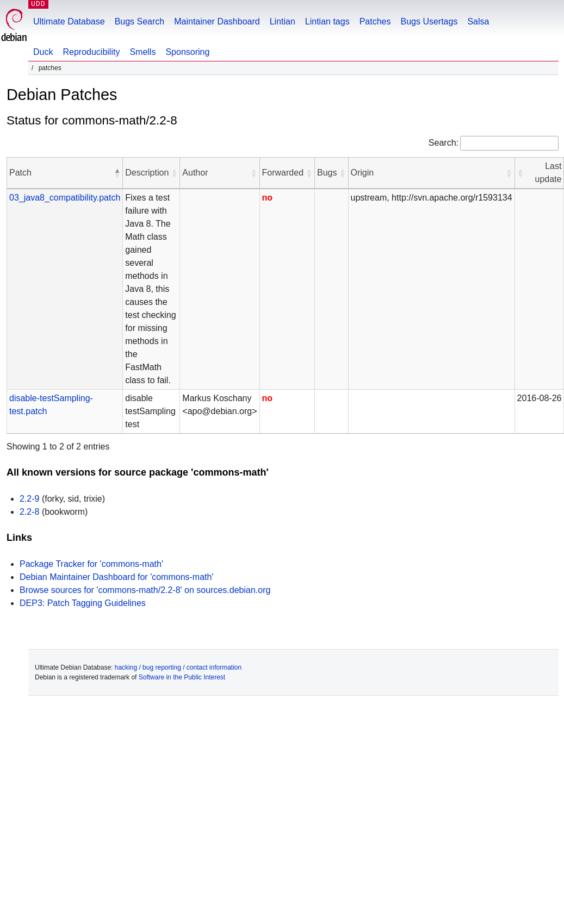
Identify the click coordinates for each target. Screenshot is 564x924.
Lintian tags (327, 21)
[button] (117, 173)
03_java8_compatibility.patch (65, 198)
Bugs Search (140, 21)
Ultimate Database (69, 21)
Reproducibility (91, 52)
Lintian (283, 21)
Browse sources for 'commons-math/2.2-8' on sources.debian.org (145, 590)
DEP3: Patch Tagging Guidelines (83, 603)
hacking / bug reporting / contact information (178, 667)
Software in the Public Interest (182, 677)
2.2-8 (29, 512)
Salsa (478, 21)
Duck (43, 52)
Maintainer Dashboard (217, 21)
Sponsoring (187, 52)
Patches (375, 21)
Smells (142, 52)
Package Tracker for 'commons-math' (91, 564)
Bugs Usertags (429, 21)
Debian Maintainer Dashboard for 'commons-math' (117, 577)
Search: (444, 143)
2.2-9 (29, 499)
